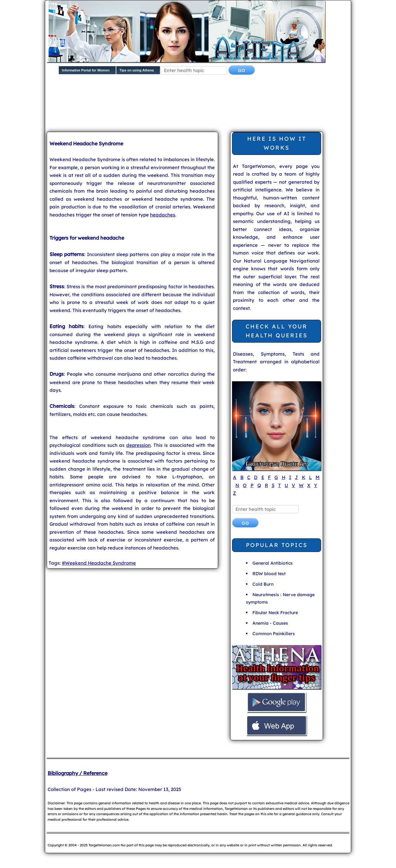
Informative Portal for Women (86, 70)
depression (138, 445)
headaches (163, 215)
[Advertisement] (159, 101)
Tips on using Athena (137, 70)
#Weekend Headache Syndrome (99, 563)
